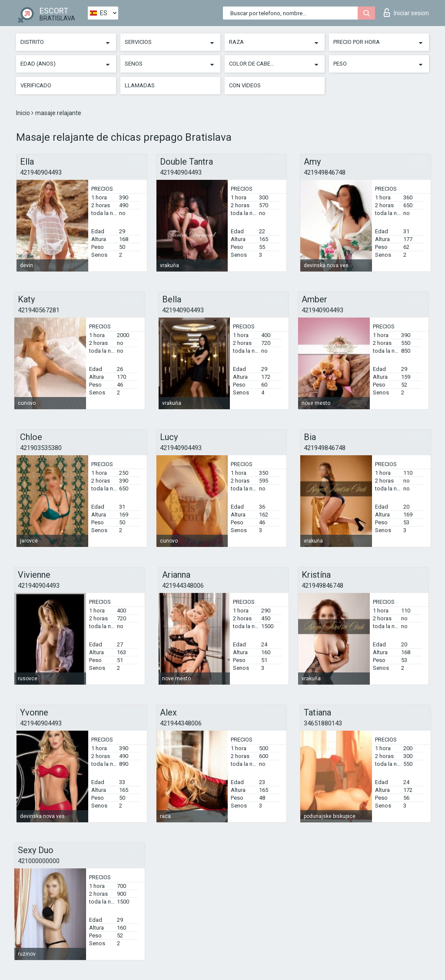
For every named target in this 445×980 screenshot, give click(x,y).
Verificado (36, 85)
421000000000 (39, 861)
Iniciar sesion (406, 13)
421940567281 (39, 310)
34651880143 (323, 723)
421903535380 (41, 448)
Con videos (245, 85)
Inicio (24, 113)
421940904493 (41, 172)
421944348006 (183, 586)
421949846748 (325, 172)
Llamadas (140, 85)
